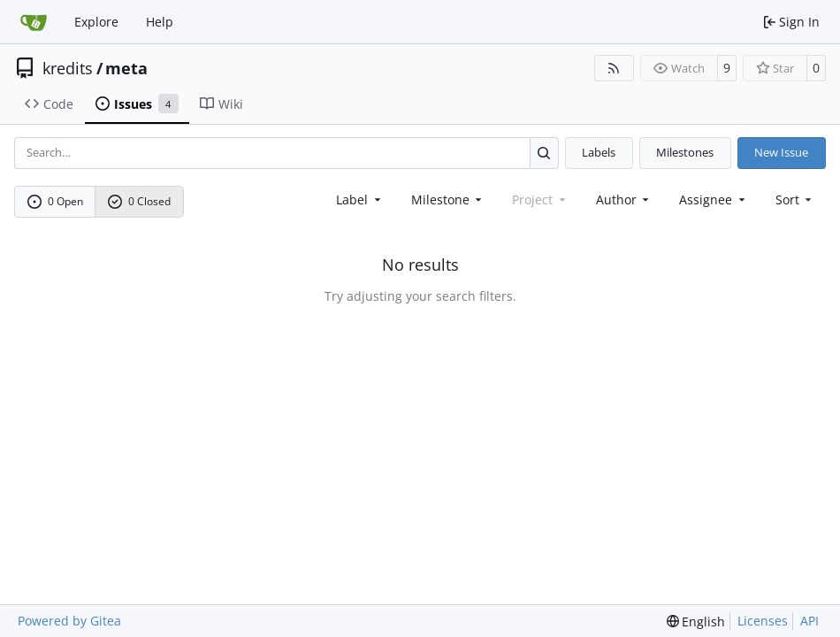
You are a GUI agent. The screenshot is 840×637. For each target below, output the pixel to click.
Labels (599, 152)
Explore (96, 22)
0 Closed (140, 201)
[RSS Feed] (615, 68)
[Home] (34, 22)
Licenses (763, 621)
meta (126, 68)
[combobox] (360, 200)
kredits (68, 68)
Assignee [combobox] (714, 200)
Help (160, 22)
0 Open (56, 201)
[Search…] (544, 153)
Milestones (685, 152)
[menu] (795, 200)
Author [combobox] (624, 200)
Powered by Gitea (69, 621)
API (809, 621)
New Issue (781, 152)
